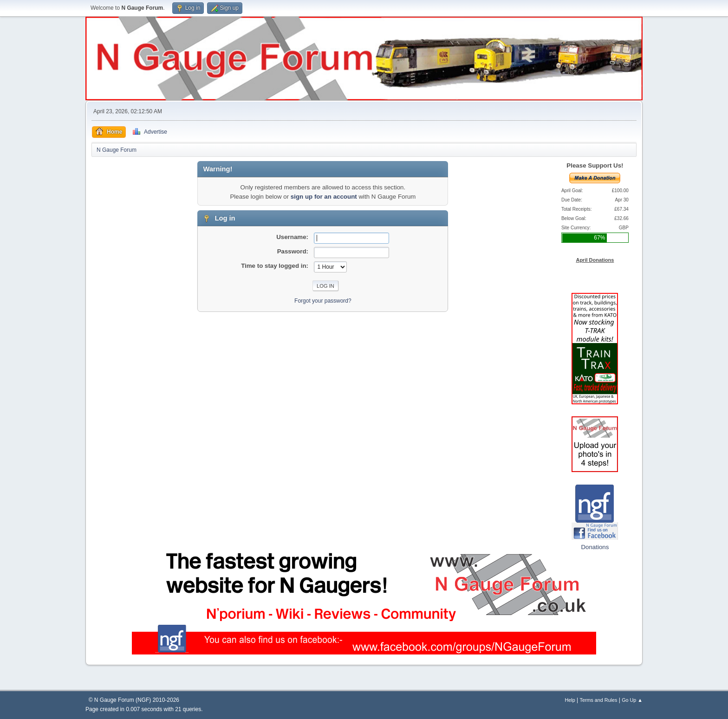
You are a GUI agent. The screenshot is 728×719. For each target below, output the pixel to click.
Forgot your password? (323, 301)
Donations (595, 547)
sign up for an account (324, 197)
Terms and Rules (599, 700)
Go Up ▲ (632, 700)
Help (570, 700)
